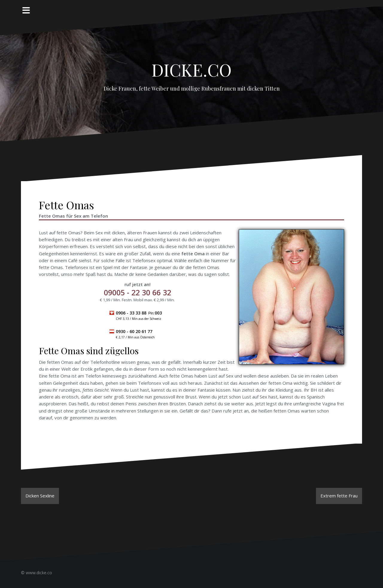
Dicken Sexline (40, 496)
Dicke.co (191, 66)
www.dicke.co (39, 573)
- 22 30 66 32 (137, 292)
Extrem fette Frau (339, 496)
